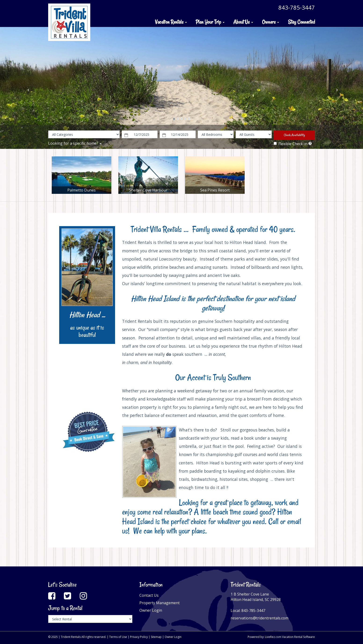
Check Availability (294, 135)
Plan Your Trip (210, 22)
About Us (243, 22)
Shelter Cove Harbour (148, 190)
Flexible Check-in (291, 144)
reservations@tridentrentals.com (260, 618)
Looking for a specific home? (75, 143)
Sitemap (156, 637)
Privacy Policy (139, 637)
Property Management (160, 603)
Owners (270, 22)
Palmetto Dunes (82, 190)
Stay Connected (301, 22)
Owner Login (151, 610)
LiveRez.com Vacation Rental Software (290, 637)
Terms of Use (118, 637)
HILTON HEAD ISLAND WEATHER (87, 376)
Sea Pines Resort (215, 190)
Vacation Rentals (171, 22)
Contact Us (149, 595)
